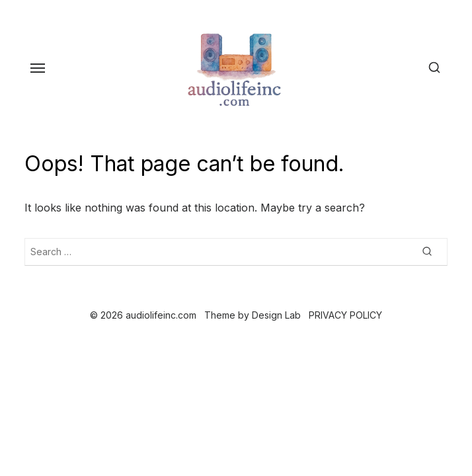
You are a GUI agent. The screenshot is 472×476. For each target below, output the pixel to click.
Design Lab (276, 315)
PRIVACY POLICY (345, 315)
